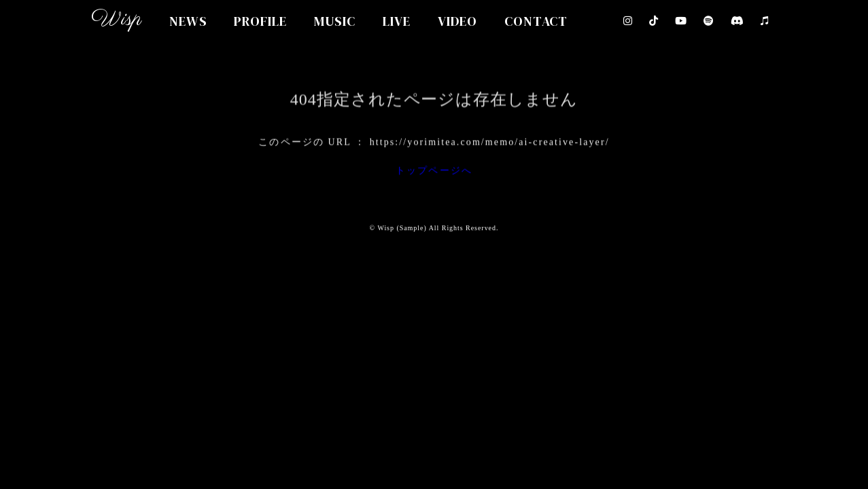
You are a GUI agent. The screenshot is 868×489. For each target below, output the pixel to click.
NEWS (188, 21)
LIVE (397, 21)
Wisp (117, 19)
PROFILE (260, 21)
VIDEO (457, 21)
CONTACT (536, 21)
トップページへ (434, 173)
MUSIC (335, 21)
